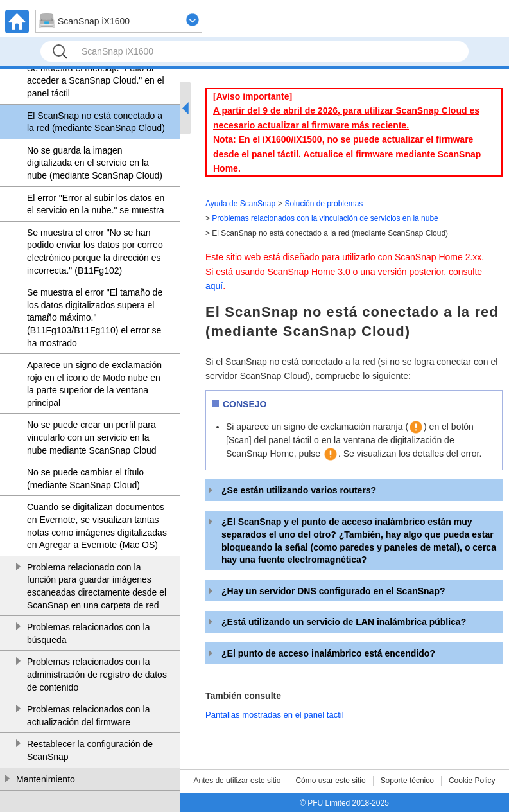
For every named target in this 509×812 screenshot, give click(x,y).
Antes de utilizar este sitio (237, 781)
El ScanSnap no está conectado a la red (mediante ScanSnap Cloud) (96, 122)
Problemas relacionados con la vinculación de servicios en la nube (325, 218)
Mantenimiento (46, 779)
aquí (214, 286)
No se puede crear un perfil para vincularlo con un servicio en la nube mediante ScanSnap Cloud (92, 437)
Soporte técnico (407, 781)
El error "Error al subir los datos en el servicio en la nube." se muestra (96, 204)
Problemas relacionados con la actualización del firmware (88, 716)
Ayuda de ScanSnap (240, 204)
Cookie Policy (472, 781)
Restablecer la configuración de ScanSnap (90, 750)
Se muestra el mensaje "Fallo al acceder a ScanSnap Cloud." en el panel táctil (96, 81)
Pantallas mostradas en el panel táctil (275, 715)
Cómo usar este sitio (330, 781)
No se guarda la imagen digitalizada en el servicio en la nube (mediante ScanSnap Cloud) (95, 163)
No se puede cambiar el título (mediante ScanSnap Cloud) (85, 479)
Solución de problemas (324, 204)
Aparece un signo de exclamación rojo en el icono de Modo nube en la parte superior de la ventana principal (94, 384)
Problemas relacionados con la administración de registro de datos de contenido (97, 674)
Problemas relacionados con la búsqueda (88, 633)
